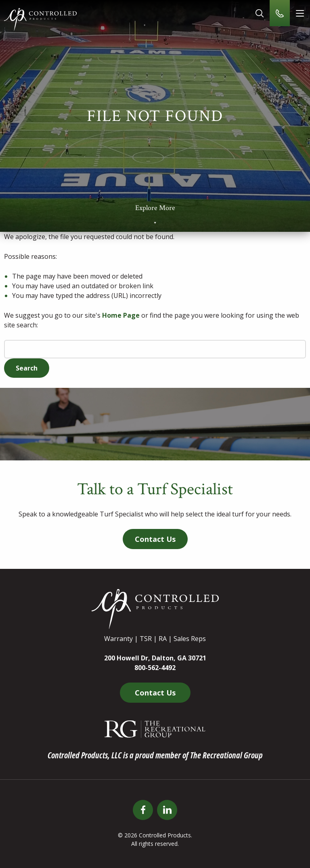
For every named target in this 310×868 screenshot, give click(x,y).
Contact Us (155, 539)
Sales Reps (190, 639)
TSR (146, 639)
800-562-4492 (155, 668)
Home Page (121, 315)
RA (163, 639)
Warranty (118, 639)
